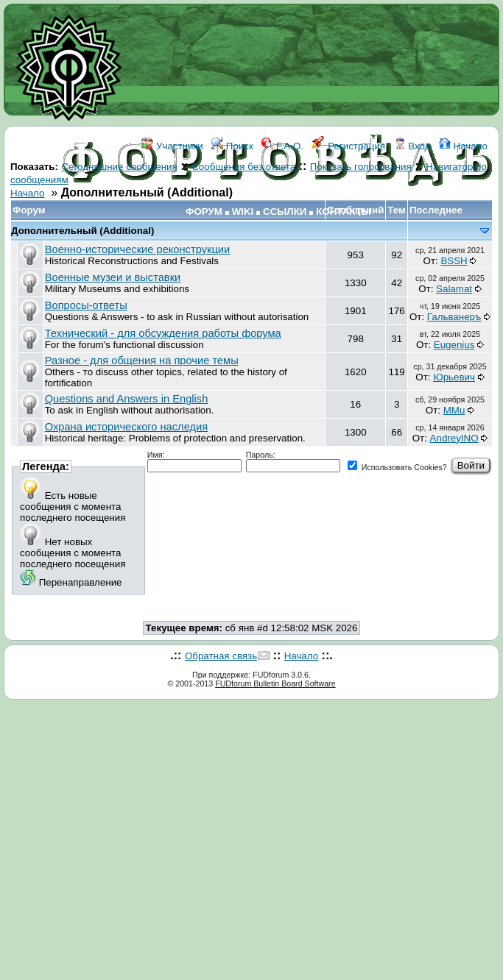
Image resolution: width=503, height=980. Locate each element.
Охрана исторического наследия (126, 427)
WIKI (243, 212)
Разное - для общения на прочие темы (142, 361)
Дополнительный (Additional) (82, 231)
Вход (412, 146)
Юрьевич (454, 377)
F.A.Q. (282, 146)
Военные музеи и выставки (113, 277)
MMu (454, 410)
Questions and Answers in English (127, 399)
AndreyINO (454, 438)
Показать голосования (361, 167)
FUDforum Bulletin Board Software (275, 683)
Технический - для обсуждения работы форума (163, 333)
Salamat (454, 289)
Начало (463, 146)
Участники (172, 146)
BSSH (454, 261)
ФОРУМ (204, 212)
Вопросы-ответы (86, 305)
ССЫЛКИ (285, 212)
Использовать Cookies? (397, 467)
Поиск (232, 146)
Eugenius (454, 345)
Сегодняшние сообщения (119, 167)
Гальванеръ (454, 317)
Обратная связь (221, 656)
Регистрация (348, 146)
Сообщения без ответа (243, 167)
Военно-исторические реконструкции (137, 249)
